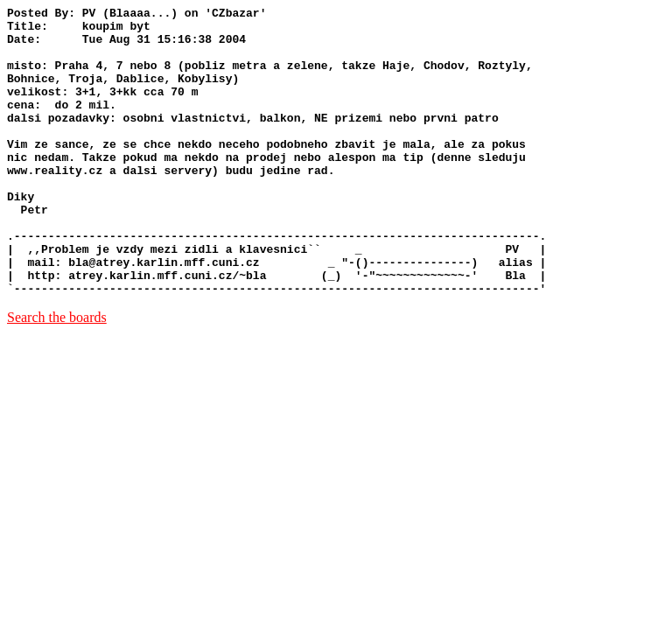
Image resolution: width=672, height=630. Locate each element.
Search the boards (57, 375)
